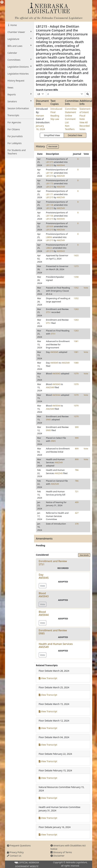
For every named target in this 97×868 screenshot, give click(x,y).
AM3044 (61, 165)
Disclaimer (58, 856)
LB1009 (50, 226)
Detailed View (75, 135)
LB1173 (50, 183)
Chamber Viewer (20, 32)
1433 (76, 255)
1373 (76, 266)
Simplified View (52, 135)
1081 (76, 341)
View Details (53, 147)
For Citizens (14, 129)
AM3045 (61, 219)
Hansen (40, 116)
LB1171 (50, 194)
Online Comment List (70, 119)
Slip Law (55, 119)
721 (77, 491)
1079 (76, 373)
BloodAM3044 (44, 613)
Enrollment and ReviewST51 (53, 563)
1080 (76, 363)
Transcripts (13, 115)
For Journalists (15, 136)
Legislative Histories (18, 74)
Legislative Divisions (20, 67)
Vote (86, 288)
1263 (76, 309)
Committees (20, 60)
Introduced (56, 109)
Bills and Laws (20, 46)
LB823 (49, 248)
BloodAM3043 (44, 595)
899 (77, 449)
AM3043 (61, 251)
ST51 (48, 312)
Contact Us (14, 856)
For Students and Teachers (17, 152)
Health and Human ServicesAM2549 (56, 645)
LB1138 (50, 205)
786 (77, 470)
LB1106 (50, 216)
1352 (76, 288)
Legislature (20, 39)
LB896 (49, 237)
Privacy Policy (15, 852)
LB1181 (50, 173)
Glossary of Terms (61, 852)
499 (77, 502)
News (10, 88)
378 (77, 524)
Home (13, 25)
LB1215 (50, 165)
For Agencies (14, 122)
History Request (16, 81)
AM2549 (61, 176)
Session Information (18, 108)
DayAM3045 (44, 576)
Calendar (12, 53)
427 (77, 513)
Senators (20, 101)
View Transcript (48, 678)
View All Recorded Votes (85, 126)
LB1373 (50, 162)
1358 (76, 277)
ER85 (48, 419)
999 (77, 427)
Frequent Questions (19, 845)
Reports (20, 94)
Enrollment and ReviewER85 (53, 632)
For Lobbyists (15, 143)
